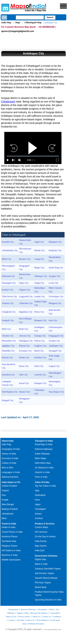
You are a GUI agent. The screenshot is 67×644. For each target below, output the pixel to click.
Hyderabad (40, 495)
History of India (9, 454)
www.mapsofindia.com (52, 629)
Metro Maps (40, 458)
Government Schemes (46, 556)
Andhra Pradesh (9, 486)
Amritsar (39, 518)
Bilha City (6, 329)
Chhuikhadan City (10, 250)
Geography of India (11, 449)
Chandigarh (40, 509)
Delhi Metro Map (43, 463)
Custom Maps (41, 527)
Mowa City (39, 312)
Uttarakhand (7, 514)
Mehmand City (8, 276)
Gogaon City (54, 366)
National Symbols (10, 477)
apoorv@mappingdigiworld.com (18, 31)
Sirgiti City (39, 242)
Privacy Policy (24, 617)
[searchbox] (30, 17)
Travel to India (9, 524)
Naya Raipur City (56, 392)
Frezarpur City (25, 351)
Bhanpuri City (40, 320)
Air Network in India (44, 468)
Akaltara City (8, 303)
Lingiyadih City (26, 296)
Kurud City (24, 383)
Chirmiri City (8, 336)
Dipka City (24, 283)
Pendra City (24, 358)
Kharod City (24, 346)
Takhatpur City (41, 276)
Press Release (42, 620)
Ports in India (41, 477)
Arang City (39, 259)
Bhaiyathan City (9, 341)
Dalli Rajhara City (10, 392)
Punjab (5, 500)
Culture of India (9, 463)
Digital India (40, 559)
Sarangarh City (55, 351)
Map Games (41, 546)
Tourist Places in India (12, 532)
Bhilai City (7, 259)
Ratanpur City (40, 383)
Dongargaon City (56, 336)
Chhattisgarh (8, 102)
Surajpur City (54, 276)
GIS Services (41, 532)
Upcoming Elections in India (48, 600)
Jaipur (38, 504)
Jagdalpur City (8, 346)
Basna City (24, 366)
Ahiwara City (25, 336)
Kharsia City (7, 358)
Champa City (40, 336)
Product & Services (45, 524)
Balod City (39, 351)
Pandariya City (55, 250)
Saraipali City (8, 320)
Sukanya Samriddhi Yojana (48, 569)
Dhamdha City (8, 351)
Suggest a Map (23, 613)
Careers (12, 620)
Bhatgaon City (55, 303)
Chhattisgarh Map (33, 22)
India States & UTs (11, 482)
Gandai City (39, 296)
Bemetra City (25, 259)
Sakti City (23, 375)
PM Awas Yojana (43, 583)
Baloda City (39, 250)
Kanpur (38, 514)
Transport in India (44, 441)
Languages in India (11, 472)
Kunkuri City (8, 290)
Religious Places (10, 546)
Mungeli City (8, 400)
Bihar (4, 518)
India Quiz (40, 550)
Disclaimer (43, 609)
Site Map (20, 620)
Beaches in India (10, 555)
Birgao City (39, 268)
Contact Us (47, 617)
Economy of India (10, 458)
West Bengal (8, 504)
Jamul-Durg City (56, 268)
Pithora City (39, 341)
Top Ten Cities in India (45, 486)
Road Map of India (44, 444)
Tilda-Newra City (10, 296)
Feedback (57, 617)
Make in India (41, 564)
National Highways (44, 449)
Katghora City (40, 346)
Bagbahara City (26, 312)
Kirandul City (8, 242)
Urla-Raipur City (56, 296)
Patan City (39, 366)
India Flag (6, 444)
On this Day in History (45, 537)
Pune (37, 500)
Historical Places (10, 537)
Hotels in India (8, 527)
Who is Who (7, 468)
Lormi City (53, 283)
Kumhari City (40, 358)
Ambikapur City (56, 346)
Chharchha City (26, 303)
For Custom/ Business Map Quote (18, 27)
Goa (4, 495)
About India (8, 441)
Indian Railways (42, 454)
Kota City (53, 320)
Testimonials (13, 609)
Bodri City (24, 329)
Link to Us (30, 620)
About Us (36, 617)
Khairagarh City (9, 283)
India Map (6, 22)
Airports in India (42, 472)
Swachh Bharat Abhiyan (46, 578)
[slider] (33, 156)
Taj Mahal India (9, 541)
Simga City (39, 283)
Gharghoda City (9, 312)
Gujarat (5, 490)
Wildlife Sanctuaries (11, 560)
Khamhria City (8, 375)
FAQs (51, 609)
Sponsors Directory (28, 609)
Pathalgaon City (26, 341)
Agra (37, 490)
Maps (18, 22)
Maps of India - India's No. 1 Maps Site (5, 7)
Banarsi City (24, 392)
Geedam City (54, 341)
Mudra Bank (41, 587)
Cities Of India (42, 482)
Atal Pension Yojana (44, 573)
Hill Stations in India (11, 550)
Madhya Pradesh (10, 509)
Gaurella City (40, 375)
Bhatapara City (55, 242)
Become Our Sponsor (39, 613)
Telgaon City (25, 290)
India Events (41, 541)
